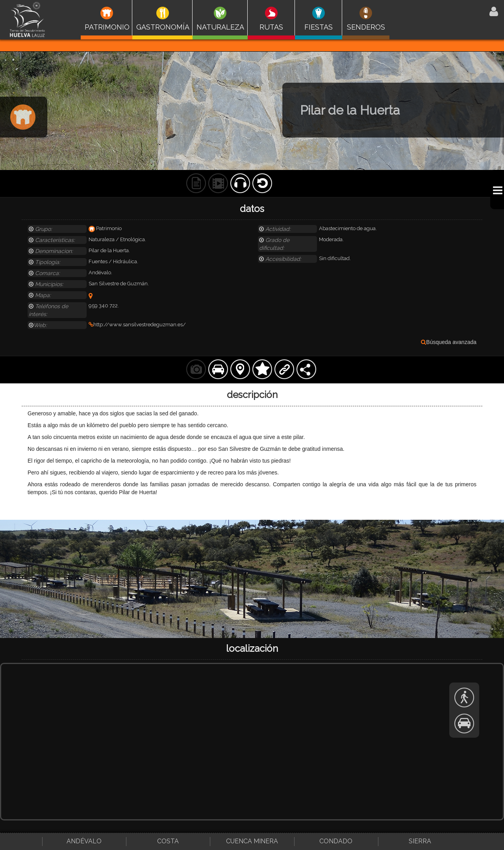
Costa (168, 841)
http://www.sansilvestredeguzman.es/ (137, 325)
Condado (336, 841)
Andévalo (84, 841)
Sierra (420, 841)
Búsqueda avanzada (449, 342)
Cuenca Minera (252, 841)
